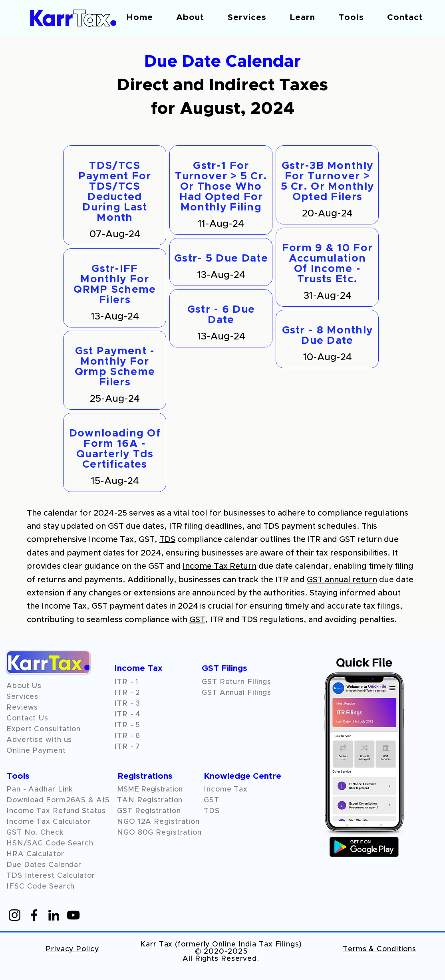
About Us (24, 686)
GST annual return (342, 580)
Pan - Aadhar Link (40, 790)
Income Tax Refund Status (56, 811)
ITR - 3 (127, 704)
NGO (127, 822)
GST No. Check (35, 833)
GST (197, 620)
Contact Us (27, 718)
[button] (190, 17)
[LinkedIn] (54, 915)
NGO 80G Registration (159, 833)
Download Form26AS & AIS (58, 800)
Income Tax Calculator (49, 822)
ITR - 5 (127, 725)
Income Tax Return (220, 566)
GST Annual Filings (236, 693)
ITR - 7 (127, 747)
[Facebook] (34, 915)
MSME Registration (150, 790)
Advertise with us (39, 740)
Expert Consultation (44, 729)
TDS (167, 540)
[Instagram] (15, 915)
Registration (177, 822)
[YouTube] (73, 915)
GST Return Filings (236, 682)
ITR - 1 (126, 682)
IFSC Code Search (41, 887)
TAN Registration (150, 800)
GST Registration (149, 811)
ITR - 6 (127, 736)
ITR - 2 (127, 693)
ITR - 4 (127, 714)
